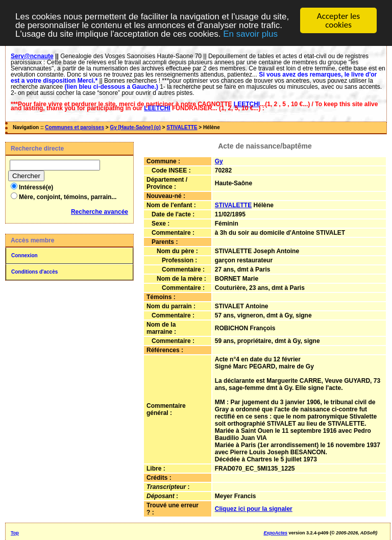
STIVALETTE (182, 127)
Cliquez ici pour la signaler (254, 509)
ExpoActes (275, 533)
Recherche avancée (100, 212)
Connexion (24, 255)
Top (15, 533)
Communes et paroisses (75, 127)
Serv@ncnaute (32, 56)
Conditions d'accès (34, 272)
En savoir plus (250, 33)
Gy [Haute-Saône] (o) (135, 127)
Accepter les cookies (338, 20)
